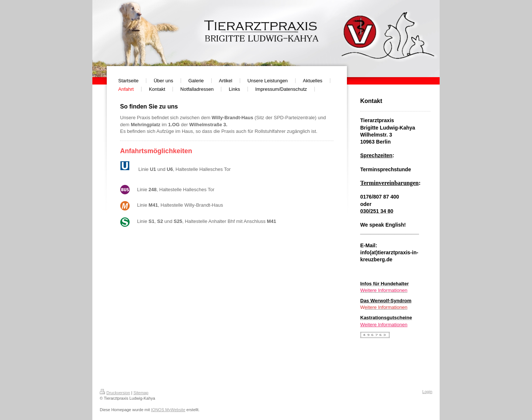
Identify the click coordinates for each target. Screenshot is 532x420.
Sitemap (141, 393)
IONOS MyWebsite (168, 410)
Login (427, 392)
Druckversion (115, 393)
